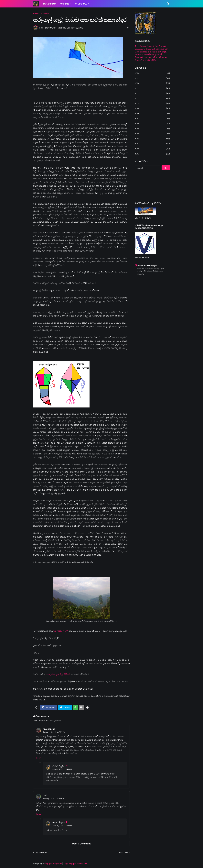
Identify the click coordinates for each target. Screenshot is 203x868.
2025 (152, 78)
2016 (152, 124)
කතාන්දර (45, 14)
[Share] (127, 28)
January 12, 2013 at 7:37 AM (54, 732)
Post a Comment (81, 844)
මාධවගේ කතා (49, 4)
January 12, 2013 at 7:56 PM (54, 799)
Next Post (123, 853)
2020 (152, 104)
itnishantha (49, 729)
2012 (152, 144)
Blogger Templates (53, 864)
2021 (152, 98)
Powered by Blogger (146, 265)
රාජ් (45, 796)
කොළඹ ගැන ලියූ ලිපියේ (58, 674)
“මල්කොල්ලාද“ (61, 631)
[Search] (167, 4)
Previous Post (41, 853)
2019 (152, 108)
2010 (152, 154)
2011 (152, 149)
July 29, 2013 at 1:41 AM (62, 769)
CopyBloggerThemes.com (75, 864)
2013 (152, 139)
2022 (152, 94)
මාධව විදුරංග (59, 766)
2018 (152, 114)
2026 (152, 73)
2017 (152, 119)
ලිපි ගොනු (64, 4)
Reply (39, 758)
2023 (152, 88)
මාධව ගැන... (81, 4)
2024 (152, 83)
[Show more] (87, 707)
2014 (152, 134)
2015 (152, 129)
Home (36, 14)
